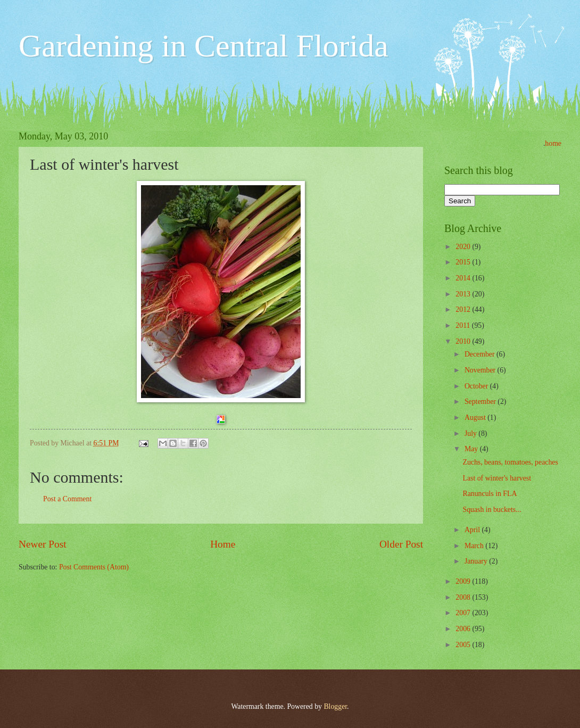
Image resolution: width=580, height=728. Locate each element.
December (480, 354)
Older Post (401, 544)
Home (223, 544)
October (477, 386)
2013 (464, 294)
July (471, 433)
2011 (464, 325)
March (475, 546)
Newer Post (43, 544)
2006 (464, 629)
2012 (464, 309)
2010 (464, 341)
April (473, 530)
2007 (464, 613)
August (476, 417)
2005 (464, 645)
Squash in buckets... (492, 510)
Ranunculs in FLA (490, 494)
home (553, 143)
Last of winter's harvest (497, 478)
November (481, 370)
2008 (464, 597)
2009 (464, 581)
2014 (464, 278)
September (481, 402)
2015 (464, 262)
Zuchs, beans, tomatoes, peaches (510, 462)
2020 (464, 247)
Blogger (335, 706)
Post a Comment (67, 499)
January (477, 561)
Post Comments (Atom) (94, 567)
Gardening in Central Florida (204, 46)
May (472, 449)
